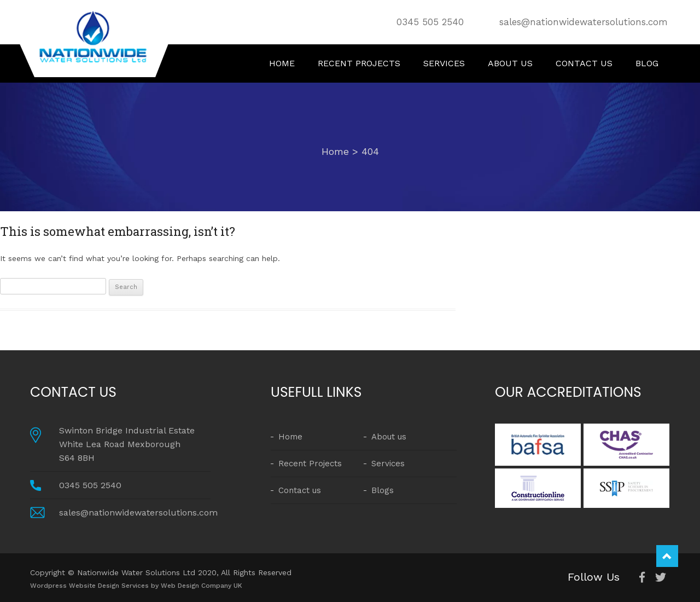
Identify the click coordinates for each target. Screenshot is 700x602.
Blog (647, 63)
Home (282, 63)
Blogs (383, 490)
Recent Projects (359, 63)
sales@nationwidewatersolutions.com (584, 22)
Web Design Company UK (202, 586)
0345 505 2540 (430, 22)
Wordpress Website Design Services (91, 586)
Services (444, 63)
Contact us (584, 63)
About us (510, 63)
